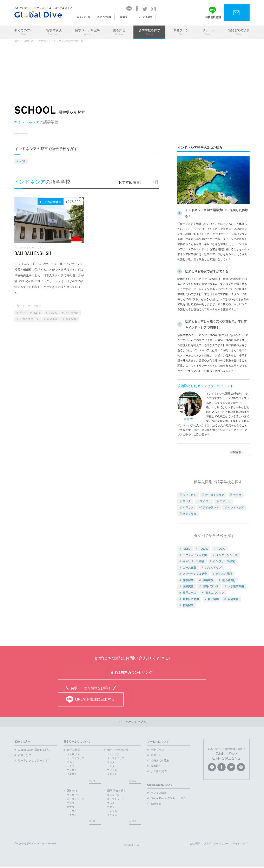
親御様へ (125, 17)
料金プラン (181, 32)
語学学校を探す (149, 32)
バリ (22, 161)
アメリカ (225, 501)
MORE (92, 781)
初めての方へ (24, 32)
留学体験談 (54, 32)
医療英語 (188, 586)
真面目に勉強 (191, 599)
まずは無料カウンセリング (131, 673)
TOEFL (204, 549)
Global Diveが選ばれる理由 (34, 750)
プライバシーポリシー (216, 845)
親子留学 (213, 599)
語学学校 (43, 41)
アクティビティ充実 (195, 555)
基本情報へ (237, 452)
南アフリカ (189, 514)
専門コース (189, 593)
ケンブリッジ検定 (224, 561)
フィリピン (189, 495)
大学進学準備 (236, 586)
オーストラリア (215, 495)
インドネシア (236, 508)
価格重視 (208, 580)
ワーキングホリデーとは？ (34, 760)
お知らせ (156, 803)
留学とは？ (25, 755)
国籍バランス (211, 586)
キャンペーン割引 (193, 561)
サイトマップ (240, 845)
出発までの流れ (239, 32)
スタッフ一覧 (84, 17)
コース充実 (189, 568)
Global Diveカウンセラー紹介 (168, 798)
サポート (209, 32)
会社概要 (195, 845)
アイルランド (211, 508)
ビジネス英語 (224, 574)
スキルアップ (213, 568)
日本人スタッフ (29, 319)
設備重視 (52, 319)
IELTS (37, 313)
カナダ (237, 495)
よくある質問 (145, 17)
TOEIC (53, 313)
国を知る (119, 32)
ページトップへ (132, 722)
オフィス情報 (104, 17)
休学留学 (188, 580)
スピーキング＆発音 (195, 574)
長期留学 (71, 319)
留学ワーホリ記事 (87, 32)
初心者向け (72, 313)
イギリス (188, 508)
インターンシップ (227, 555)
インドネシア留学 (31, 306)
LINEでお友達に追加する (90, 699)
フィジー (205, 501)
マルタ (187, 501)
